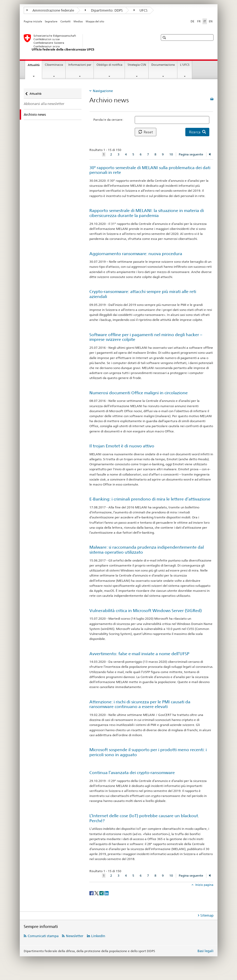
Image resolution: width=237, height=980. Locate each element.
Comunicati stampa (43, 936)
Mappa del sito (95, 21)
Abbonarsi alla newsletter (44, 104)
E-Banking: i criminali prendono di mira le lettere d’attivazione (150, 499)
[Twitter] (97, 893)
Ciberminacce (54, 65)
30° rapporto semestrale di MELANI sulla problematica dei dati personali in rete (150, 170)
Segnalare (51, 21)
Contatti (66, 21)
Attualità (35, 66)
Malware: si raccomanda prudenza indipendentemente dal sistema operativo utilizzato (147, 550)
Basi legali (205, 951)
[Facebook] (92, 893)
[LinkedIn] (107, 893)
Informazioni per (80, 65)
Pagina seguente (191, 154)
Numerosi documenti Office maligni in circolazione (139, 393)
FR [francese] (199, 21)
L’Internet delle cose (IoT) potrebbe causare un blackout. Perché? (144, 818)
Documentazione (163, 65)
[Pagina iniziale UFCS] (86, 43)
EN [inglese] (211, 21)
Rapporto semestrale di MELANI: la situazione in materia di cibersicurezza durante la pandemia (147, 213)
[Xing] (102, 893)
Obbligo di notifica (109, 65)
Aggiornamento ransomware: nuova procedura (136, 254)
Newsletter (75, 936)
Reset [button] (146, 132)
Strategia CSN (137, 65)
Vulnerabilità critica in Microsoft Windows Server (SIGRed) (146, 611)
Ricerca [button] (197, 132)
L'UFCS (185, 65)
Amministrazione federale (50, 10)
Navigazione (103, 91)
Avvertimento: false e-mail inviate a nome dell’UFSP (139, 654)
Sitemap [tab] (207, 915)
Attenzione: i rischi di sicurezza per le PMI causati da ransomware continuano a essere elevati (140, 704)
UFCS (141, 10)
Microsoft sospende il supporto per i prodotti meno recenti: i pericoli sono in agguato (148, 752)
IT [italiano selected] (205, 21)
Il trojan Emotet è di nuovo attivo (122, 446)
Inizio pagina (204, 885)
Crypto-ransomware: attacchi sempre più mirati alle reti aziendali (143, 294)
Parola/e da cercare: (108, 120)
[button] (165, 37)
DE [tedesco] (192, 21)
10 (171, 154)
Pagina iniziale (33, 21)
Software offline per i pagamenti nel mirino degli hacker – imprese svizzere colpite (146, 337)
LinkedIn (98, 936)
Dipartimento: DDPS (104, 10)
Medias (78, 21)
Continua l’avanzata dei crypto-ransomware (132, 773)
